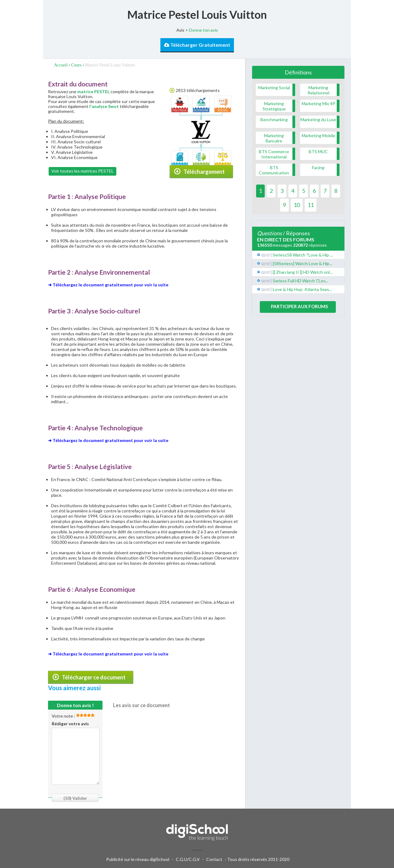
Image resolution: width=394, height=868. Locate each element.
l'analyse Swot (104, 106)
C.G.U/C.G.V (188, 859)
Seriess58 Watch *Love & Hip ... (303, 255)
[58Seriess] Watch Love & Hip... (302, 263)
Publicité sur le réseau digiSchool (138, 859)
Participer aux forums (299, 306)
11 (311, 205)
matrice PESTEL (93, 92)
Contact (214, 859)
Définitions (298, 72)
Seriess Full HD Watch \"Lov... (300, 281)
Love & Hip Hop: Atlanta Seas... (302, 289)
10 (297, 205)
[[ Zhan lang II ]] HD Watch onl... (303, 272)
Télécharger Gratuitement (197, 45)
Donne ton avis (203, 30)
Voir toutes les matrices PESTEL (82, 171)
